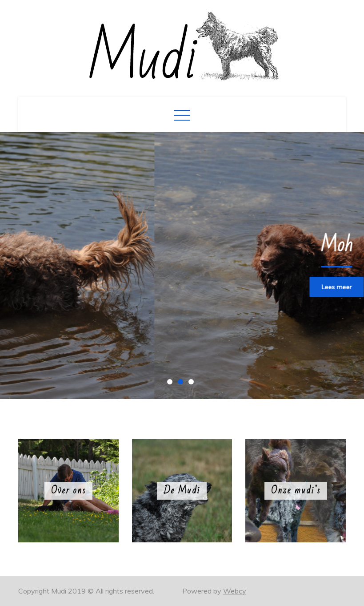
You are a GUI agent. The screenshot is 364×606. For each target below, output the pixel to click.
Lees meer (102, 287)
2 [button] (182, 384)
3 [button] (193, 384)
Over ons (68, 491)
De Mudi (182, 491)
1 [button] (172, 384)
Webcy (235, 591)
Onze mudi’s (296, 491)
